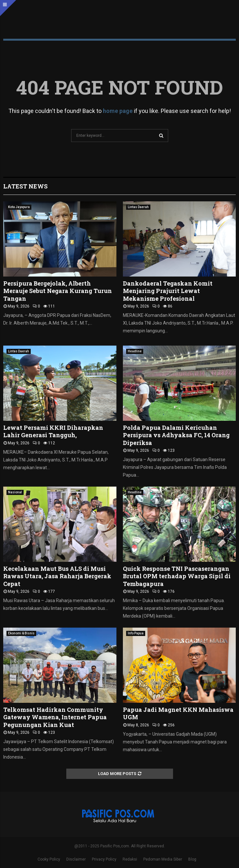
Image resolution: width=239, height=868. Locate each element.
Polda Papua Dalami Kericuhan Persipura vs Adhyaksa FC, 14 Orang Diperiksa (176, 435)
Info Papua (136, 633)
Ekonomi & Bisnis (21, 633)
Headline (135, 351)
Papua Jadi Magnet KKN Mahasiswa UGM (178, 713)
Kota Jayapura (19, 207)
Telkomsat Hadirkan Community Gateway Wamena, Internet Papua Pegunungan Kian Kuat (55, 717)
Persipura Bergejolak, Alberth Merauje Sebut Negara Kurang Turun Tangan (58, 291)
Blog (192, 859)
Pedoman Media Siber (163, 859)
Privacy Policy (104, 859)
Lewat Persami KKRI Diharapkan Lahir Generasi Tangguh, (53, 431)
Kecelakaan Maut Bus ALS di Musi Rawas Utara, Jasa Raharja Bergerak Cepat (57, 576)
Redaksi (130, 859)
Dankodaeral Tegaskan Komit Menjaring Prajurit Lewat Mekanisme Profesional (168, 291)
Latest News (25, 186)
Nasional (15, 492)
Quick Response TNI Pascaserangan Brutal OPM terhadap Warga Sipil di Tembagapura (177, 576)
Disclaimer (76, 859)
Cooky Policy (49, 859)
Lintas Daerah (138, 207)
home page (118, 111)
